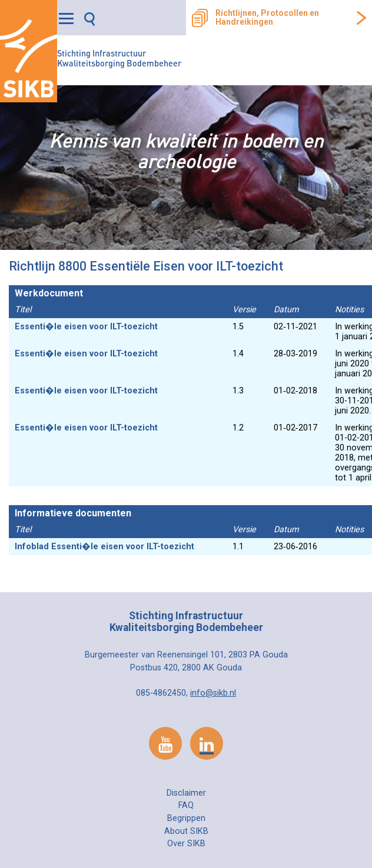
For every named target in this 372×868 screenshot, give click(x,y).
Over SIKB (186, 844)
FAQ (186, 805)
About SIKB (186, 831)
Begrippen (186, 818)
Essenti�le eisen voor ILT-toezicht (86, 327)
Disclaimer (186, 793)
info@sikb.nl (213, 693)
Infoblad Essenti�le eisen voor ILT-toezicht (104, 547)
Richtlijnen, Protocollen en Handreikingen (267, 18)
